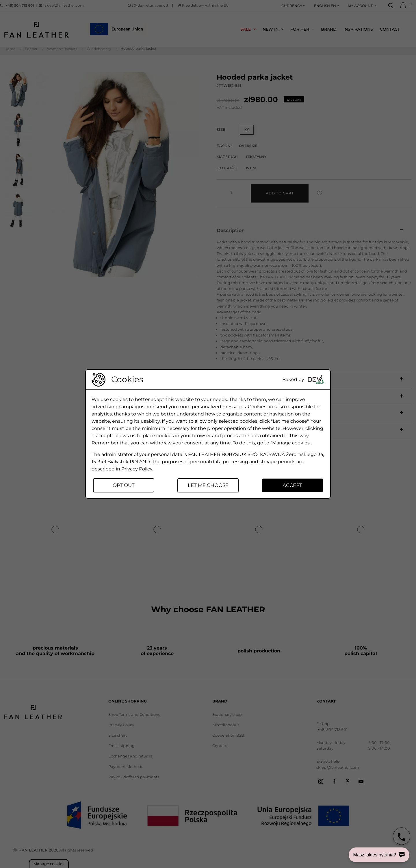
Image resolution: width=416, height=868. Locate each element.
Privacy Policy (137, 469)
